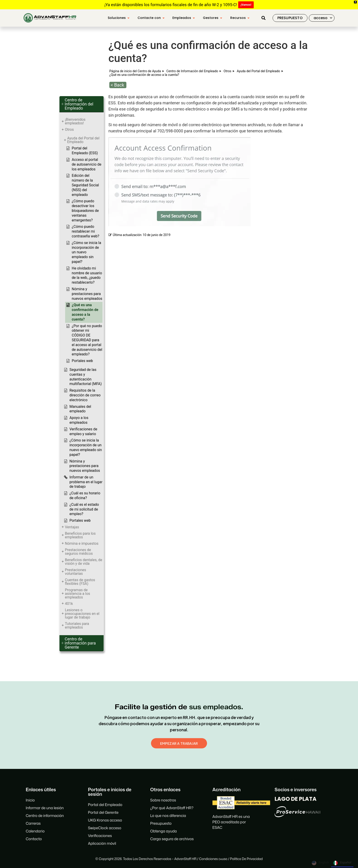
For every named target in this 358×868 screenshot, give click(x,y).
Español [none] (342, 863)
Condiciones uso (213, 859)
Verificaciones (100, 836)
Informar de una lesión (45, 808)
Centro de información (45, 816)
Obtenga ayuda (163, 831)
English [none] (320, 863)
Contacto (34, 839)
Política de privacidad (246, 859)
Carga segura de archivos (172, 839)
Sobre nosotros (163, 800)
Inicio (30, 800)
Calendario (35, 831)
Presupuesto (161, 823)
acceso (323, 18)
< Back (117, 85)
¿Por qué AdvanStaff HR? (172, 808)
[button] (263, 18)
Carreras (33, 823)
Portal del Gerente (103, 812)
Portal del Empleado (105, 805)
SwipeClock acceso (105, 828)
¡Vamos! (246, 5)
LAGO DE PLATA (296, 799)
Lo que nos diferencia (168, 816)
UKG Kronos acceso (105, 820)
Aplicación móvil (102, 843)
